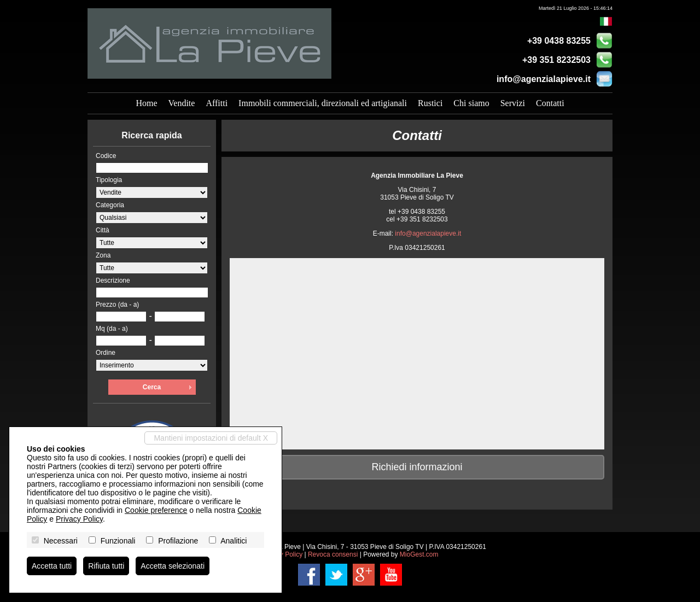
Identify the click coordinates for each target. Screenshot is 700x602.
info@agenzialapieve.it (544, 79)
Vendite (182, 103)
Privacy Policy (79, 519)
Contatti (550, 103)
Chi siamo (471, 103)
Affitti (217, 103)
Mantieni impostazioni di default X (211, 438)
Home (146, 103)
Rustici (430, 103)
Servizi (513, 103)
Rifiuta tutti (106, 566)
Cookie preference (156, 510)
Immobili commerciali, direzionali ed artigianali (323, 103)
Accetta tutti (52, 566)
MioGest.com (419, 554)
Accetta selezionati (173, 566)
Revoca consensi (333, 554)
